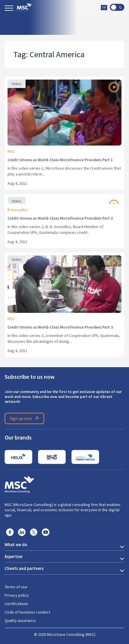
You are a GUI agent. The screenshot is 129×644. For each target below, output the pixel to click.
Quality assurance (20, 620)
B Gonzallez (18, 210)
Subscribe (91, 8)
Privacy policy (17, 595)
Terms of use (16, 587)
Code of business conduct (27, 612)
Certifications (16, 604)
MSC (11, 151)
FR (104, 8)
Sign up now (25, 418)
